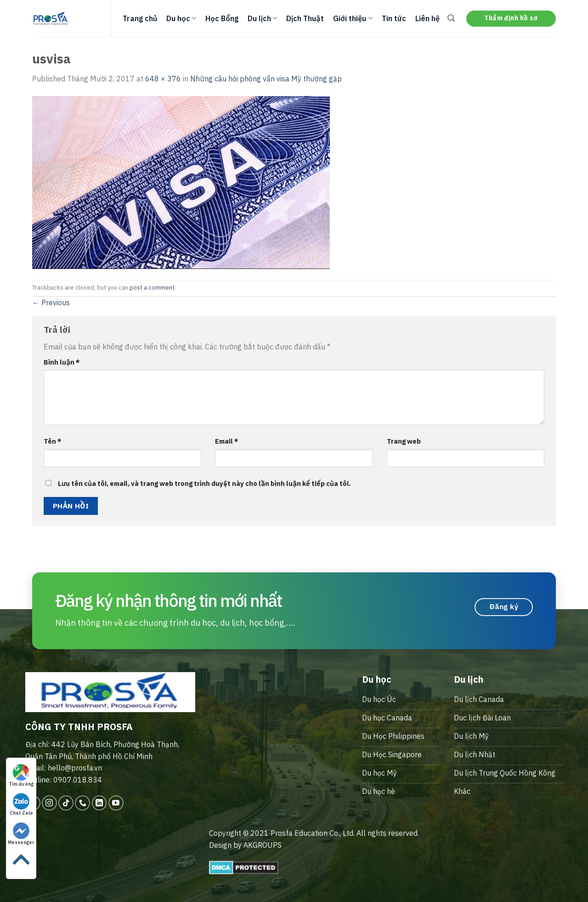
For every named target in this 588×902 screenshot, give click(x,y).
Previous (51, 303)
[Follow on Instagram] (49, 803)
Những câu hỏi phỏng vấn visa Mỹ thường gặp (266, 79)
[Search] (451, 18)
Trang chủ (140, 18)
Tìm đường (21, 776)
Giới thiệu (353, 18)
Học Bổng (222, 18)
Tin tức (394, 18)
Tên (53, 441)
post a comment (152, 288)
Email (227, 441)
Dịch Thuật (305, 18)
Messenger (21, 834)
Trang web (404, 441)
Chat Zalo (21, 805)
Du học (181, 18)
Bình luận (62, 362)
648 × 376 (163, 79)
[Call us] (82, 803)
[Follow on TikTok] (66, 803)
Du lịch (262, 18)
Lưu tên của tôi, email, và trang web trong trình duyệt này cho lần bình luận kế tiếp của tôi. (204, 483)
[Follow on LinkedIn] (99, 803)
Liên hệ (427, 18)
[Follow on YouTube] (116, 803)
